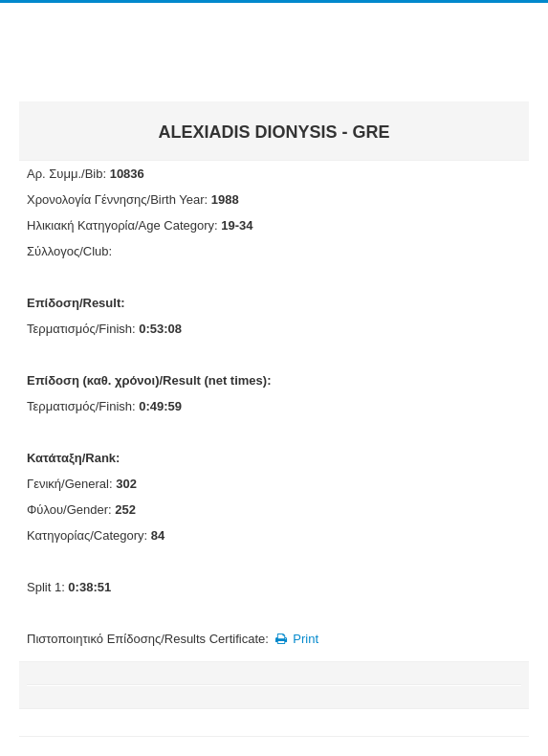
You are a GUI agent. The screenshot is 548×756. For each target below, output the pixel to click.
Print (295, 639)
